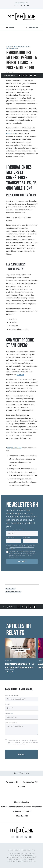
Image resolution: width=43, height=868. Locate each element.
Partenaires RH (12, 782)
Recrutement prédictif (13, 592)
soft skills (20, 375)
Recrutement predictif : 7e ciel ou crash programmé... (20, 665)
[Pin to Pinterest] (27, 76)
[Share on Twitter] (23, 76)
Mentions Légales (22, 802)
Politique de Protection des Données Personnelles (21, 807)
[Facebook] (15, 6)
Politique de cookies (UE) (21, 811)
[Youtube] (28, 6)
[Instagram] (21, 6)
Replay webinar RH (12, 48)
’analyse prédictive (14, 448)
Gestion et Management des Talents (18, 47)
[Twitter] (18, 6)
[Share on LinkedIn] (31, 76)
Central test (10, 589)
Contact (22, 787)
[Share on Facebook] (19, 76)
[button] (7, 671)
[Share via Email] (35, 76)
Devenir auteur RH (30, 782)
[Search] (32, 27)
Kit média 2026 (22, 816)
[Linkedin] (24, 6)
